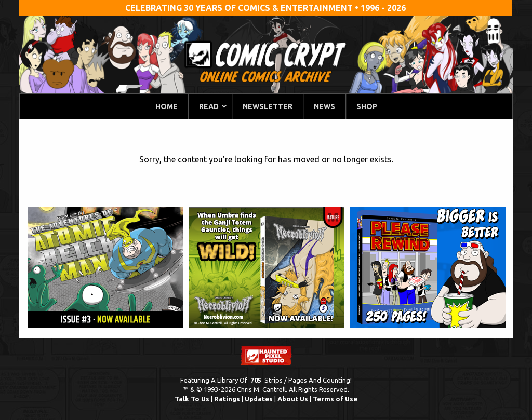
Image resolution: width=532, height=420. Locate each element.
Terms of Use (335, 399)
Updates (259, 399)
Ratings (227, 399)
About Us (293, 399)
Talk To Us (192, 399)
